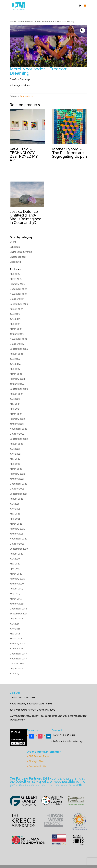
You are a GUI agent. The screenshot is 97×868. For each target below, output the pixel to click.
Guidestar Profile (37, 766)
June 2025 (15, 319)
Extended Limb (25, 21)
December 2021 (18, 484)
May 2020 (15, 564)
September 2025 (19, 304)
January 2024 (17, 384)
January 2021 (17, 534)
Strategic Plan (36, 761)
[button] (82, 30)
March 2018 (16, 639)
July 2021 (15, 504)
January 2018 (17, 649)
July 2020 (15, 559)
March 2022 (16, 469)
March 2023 (16, 414)
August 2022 (16, 444)
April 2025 (15, 324)
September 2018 (19, 614)
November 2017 (18, 659)
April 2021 (15, 519)
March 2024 (16, 374)
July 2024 (15, 359)
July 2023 (15, 399)
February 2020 (17, 579)
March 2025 (16, 329)
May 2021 (15, 514)
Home (13, 21)
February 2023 (17, 419)
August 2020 (16, 554)
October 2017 (17, 664)
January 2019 (17, 604)
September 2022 (19, 439)
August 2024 (16, 354)
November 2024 (18, 339)
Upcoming (15, 262)
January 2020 (17, 584)
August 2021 (16, 499)
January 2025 (17, 334)
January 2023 (17, 424)
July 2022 (15, 449)
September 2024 (19, 349)
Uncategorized (18, 257)
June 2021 (15, 509)
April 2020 (15, 569)
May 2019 (15, 594)
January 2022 (17, 479)
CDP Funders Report (40, 756)
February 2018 (17, 644)
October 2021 (17, 489)
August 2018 (16, 619)
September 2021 (19, 494)
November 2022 (18, 429)
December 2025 (18, 289)
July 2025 (15, 314)
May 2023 (15, 404)
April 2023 (15, 409)
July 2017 (15, 674)
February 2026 (17, 284)
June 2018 (15, 629)
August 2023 (16, 394)
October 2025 (17, 299)
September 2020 (19, 549)
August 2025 (16, 309)
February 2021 (17, 529)
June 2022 (15, 454)
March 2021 (16, 524)
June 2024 (15, 364)
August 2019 (16, 589)
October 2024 (17, 344)
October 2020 (17, 544)
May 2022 (15, 459)
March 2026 (16, 279)
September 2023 (19, 389)
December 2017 (18, 654)
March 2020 (16, 574)
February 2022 (17, 474)
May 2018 (15, 634)
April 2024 (15, 369)
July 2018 (15, 624)
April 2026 (15, 274)
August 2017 (16, 669)
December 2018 (18, 609)
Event (13, 242)
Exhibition (15, 247)
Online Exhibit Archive (21, 252)
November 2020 (18, 539)
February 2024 (17, 379)
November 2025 (18, 294)
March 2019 (16, 599)
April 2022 (15, 464)
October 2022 (17, 434)
